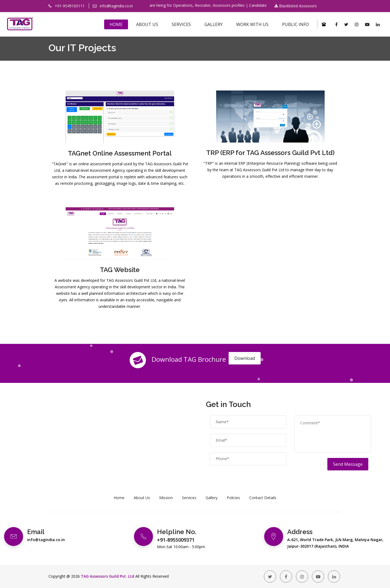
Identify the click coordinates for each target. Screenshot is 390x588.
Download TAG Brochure (178, 360)
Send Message (348, 464)
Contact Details (263, 498)
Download (245, 358)
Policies (233, 498)
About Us (147, 24)
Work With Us (252, 24)
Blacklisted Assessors (296, 6)
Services (181, 24)
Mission (166, 498)
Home (116, 24)
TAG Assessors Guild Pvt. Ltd (108, 576)
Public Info (295, 24)
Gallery (214, 24)
